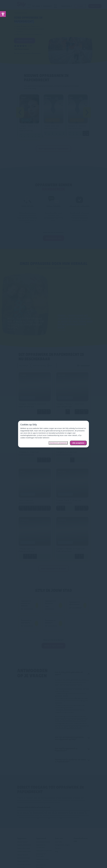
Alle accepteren (78, 443)
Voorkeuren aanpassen (58, 443)
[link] (3, 14)
